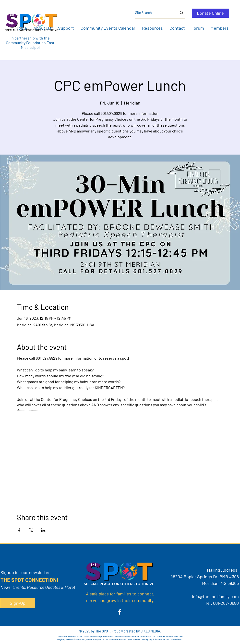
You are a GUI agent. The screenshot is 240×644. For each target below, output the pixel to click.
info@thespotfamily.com (215, 596)
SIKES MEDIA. (151, 631)
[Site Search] (152, 13)
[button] (42, 28)
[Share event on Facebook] (19, 530)
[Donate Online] (210, 13)
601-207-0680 (226, 603)
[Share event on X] (31, 530)
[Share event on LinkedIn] (43, 530)
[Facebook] (120, 612)
